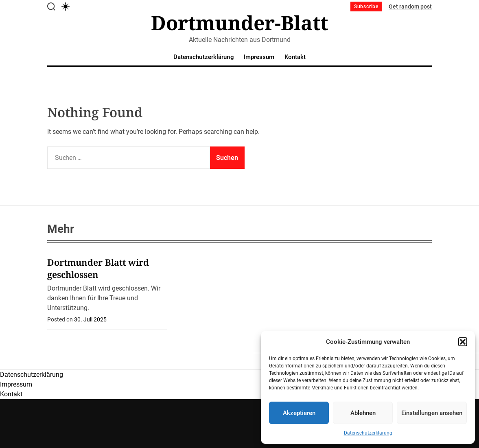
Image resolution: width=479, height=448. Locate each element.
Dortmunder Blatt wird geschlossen (98, 268)
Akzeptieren (299, 413)
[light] (66, 7)
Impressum (259, 57)
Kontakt (295, 57)
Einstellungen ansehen (432, 413)
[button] (463, 342)
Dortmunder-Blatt (239, 23)
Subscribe (366, 7)
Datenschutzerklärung (368, 433)
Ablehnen (363, 413)
